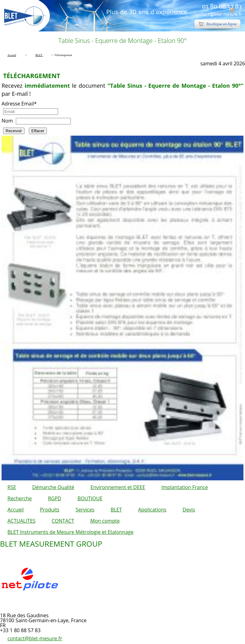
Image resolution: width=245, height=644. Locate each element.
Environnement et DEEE (118, 487)
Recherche (20, 498)
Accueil (16, 510)
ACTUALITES (21, 521)
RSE (12, 487)
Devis (189, 510)
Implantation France (185, 487)
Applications (152, 510)
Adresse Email (19, 104)
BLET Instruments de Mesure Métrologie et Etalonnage (70, 532)
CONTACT (63, 521)
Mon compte (105, 521)
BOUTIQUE (90, 498)
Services (85, 510)
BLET (116, 510)
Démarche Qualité (53, 487)
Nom (7, 121)
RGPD (54, 498)
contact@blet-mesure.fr (35, 638)
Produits (50, 510)
